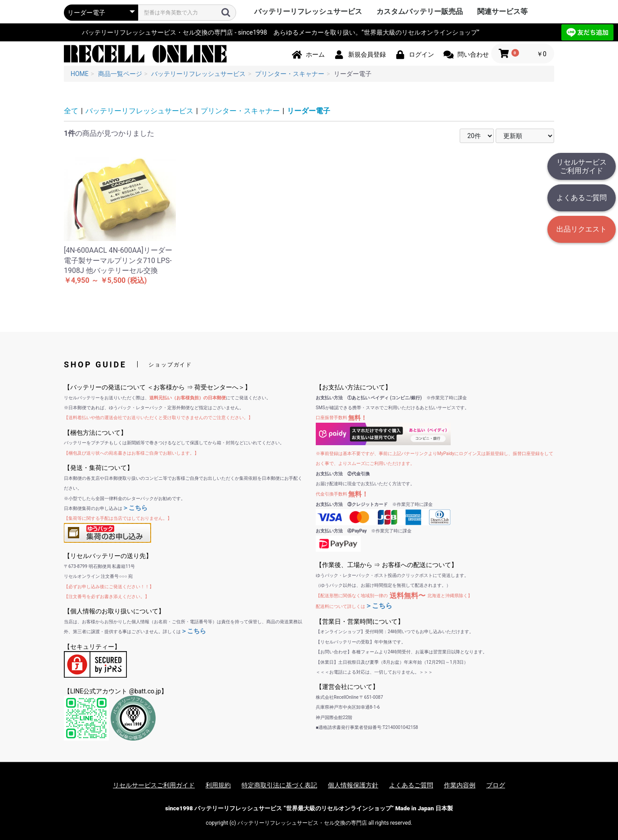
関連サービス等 (502, 11)
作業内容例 (460, 785)
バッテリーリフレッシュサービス (308, 11)
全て (71, 111)
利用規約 (218, 785)
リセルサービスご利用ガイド (582, 166)
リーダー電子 (309, 111)
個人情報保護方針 (353, 785)
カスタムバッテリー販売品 (420, 11)
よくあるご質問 (582, 198)
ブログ (496, 785)
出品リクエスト (582, 229)
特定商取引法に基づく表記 (279, 785)
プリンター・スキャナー (240, 111)
